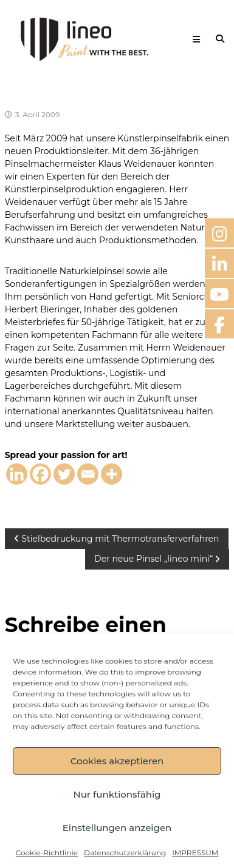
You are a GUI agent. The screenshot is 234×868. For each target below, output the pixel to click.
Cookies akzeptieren (117, 761)
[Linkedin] (17, 474)
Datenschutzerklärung (125, 853)
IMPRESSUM (195, 853)
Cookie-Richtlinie (47, 853)
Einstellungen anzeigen (117, 828)
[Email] (88, 474)
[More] (112, 474)
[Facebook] (40, 474)
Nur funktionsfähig (117, 794)
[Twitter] (64, 474)
